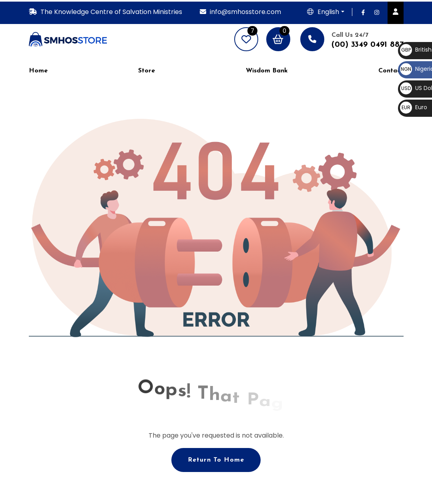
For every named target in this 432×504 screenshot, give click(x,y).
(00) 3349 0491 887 (368, 45)
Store (147, 71)
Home (38, 71)
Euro (414, 107)
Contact (391, 71)
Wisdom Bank (267, 71)
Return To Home (216, 460)
